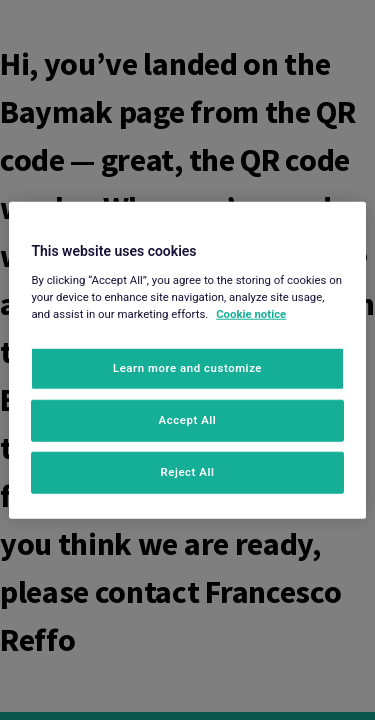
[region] (187, 360)
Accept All (188, 419)
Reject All (187, 471)
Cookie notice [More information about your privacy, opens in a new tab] (251, 313)
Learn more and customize (187, 368)
